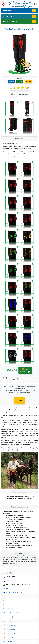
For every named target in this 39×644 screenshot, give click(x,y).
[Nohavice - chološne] (34, 22)
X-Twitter (20, 82)
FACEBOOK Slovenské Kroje (14, 592)
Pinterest (28, 82)
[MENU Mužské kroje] (34, 16)
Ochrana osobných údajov (11, 617)
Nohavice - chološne (10, 22)
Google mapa (10, 589)
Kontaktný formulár (9, 605)
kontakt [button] (20, 401)
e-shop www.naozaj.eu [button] (25, 371)
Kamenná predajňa (9, 609)
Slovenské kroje (8, 573)
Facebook (11, 82)
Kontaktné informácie (10, 601)
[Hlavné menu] (34, 10)
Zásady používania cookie (11, 613)
